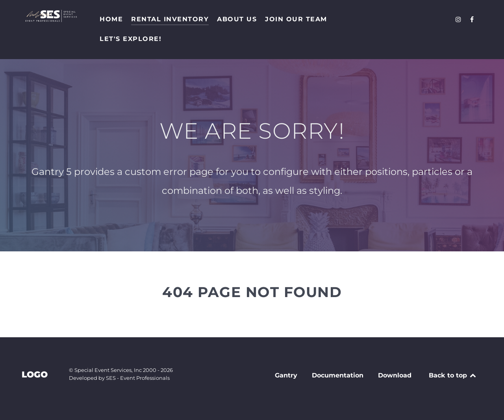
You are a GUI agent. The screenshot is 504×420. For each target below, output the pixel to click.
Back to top (453, 375)
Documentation (338, 375)
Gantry (286, 375)
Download (395, 375)
